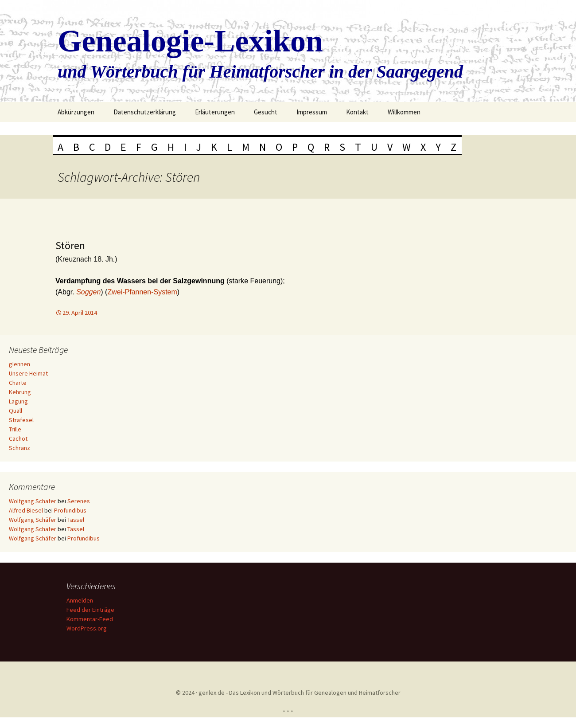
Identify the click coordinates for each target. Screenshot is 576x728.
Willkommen (404, 112)
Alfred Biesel (26, 510)
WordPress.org (88, 628)
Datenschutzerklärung (145, 112)
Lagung (18, 401)
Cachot (18, 438)
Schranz (19, 448)
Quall (16, 411)
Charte (18, 383)
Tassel (76, 520)
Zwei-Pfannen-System (142, 292)
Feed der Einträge (92, 610)
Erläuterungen (215, 112)
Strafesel (21, 420)
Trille (15, 429)
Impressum (312, 112)
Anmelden (81, 600)
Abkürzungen (76, 112)
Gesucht (266, 112)
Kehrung (20, 392)
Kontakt (357, 112)
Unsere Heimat (28, 373)
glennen (19, 364)
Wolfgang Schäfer (33, 501)
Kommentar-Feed (91, 619)
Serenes (79, 501)
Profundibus (70, 510)
